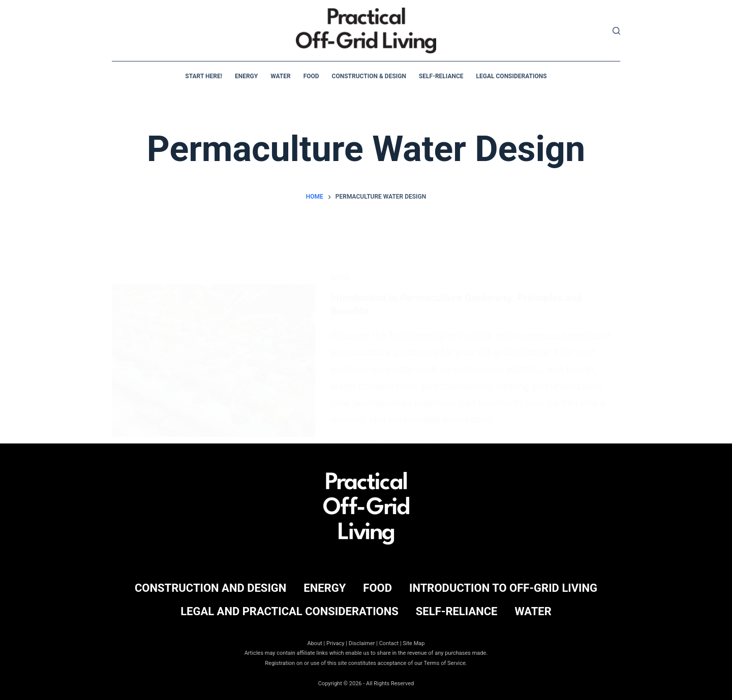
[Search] (616, 31)
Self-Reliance (441, 76)
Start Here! (204, 76)
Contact (389, 643)
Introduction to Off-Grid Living (503, 588)
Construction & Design (369, 76)
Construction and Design (210, 588)
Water (280, 76)
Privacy (335, 643)
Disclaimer (362, 643)
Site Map (414, 643)
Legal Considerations (512, 76)
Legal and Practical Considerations (289, 611)
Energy (246, 76)
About (315, 643)
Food (311, 76)
